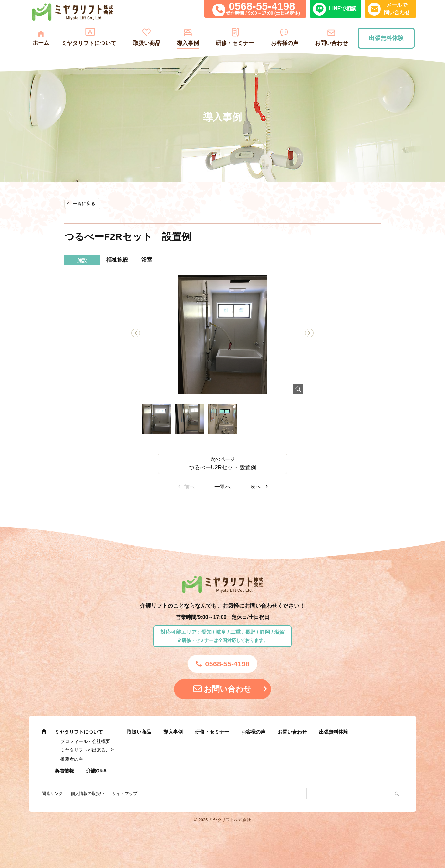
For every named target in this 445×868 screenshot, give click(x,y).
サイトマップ (125, 794)
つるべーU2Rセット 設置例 (223, 468)
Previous (136, 334)
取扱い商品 (147, 43)
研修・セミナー (235, 43)
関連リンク (52, 794)
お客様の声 (285, 43)
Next (310, 334)
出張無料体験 (386, 38)
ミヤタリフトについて (89, 43)
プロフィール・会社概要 (85, 741)
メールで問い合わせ (397, 9)
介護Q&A (96, 771)
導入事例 (188, 43)
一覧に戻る (84, 204)
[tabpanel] (222, 335)
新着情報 (64, 771)
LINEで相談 (343, 9)
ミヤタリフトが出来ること (88, 750)
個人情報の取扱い (88, 794)
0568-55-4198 (262, 6)
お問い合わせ (331, 43)
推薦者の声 (72, 759)
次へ (256, 487)
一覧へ (223, 487)
